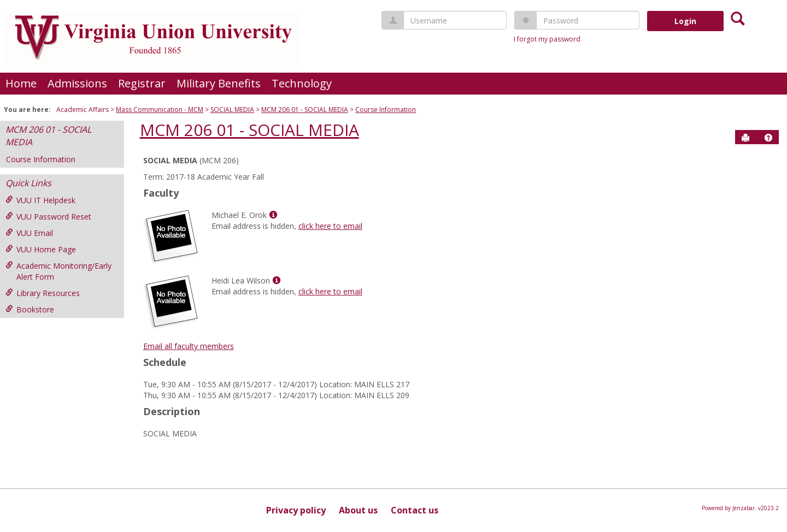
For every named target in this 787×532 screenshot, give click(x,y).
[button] (768, 138)
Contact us (415, 510)
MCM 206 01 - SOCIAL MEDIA (305, 110)
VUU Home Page (41, 249)
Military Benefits (219, 83)
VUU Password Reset (48, 217)
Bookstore (30, 309)
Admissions (77, 83)
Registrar (142, 83)
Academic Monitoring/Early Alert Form (58, 271)
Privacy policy (296, 510)
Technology (302, 83)
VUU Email (29, 233)
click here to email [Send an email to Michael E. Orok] (330, 226)
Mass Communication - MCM (160, 110)
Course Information (386, 110)
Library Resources (43, 293)
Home (21, 83)
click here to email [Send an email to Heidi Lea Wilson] (330, 291)
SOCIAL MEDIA (232, 110)
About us (358, 510)
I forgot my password (547, 39)
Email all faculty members (189, 346)
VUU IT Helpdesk (40, 200)
